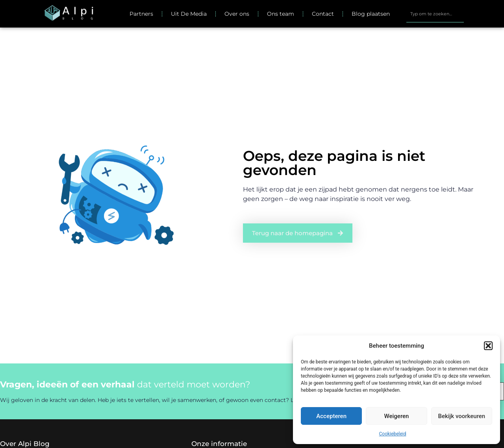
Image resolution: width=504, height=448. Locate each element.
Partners (141, 14)
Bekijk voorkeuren (461, 416)
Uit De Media (189, 14)
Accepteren (331, 416)
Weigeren (397, 416)
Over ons (237, 14)
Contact (323, 14)
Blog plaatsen (371, 14)
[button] (488, 346)
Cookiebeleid (393, 434)
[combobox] (435, 14)
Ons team (281, 14)
